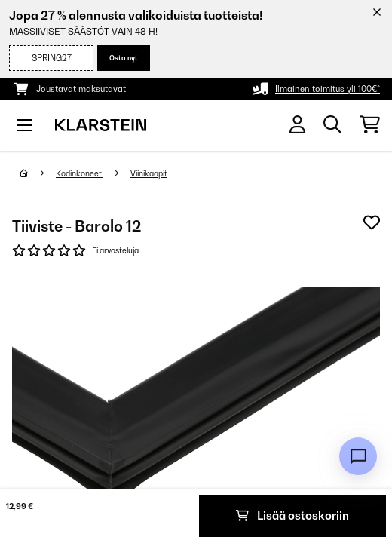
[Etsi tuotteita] (332, 125)
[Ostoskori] (370, 125)
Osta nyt (124, 58)
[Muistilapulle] (372, 222)
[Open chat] (358, 456)
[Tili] (297, 125)
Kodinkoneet (80, 173)
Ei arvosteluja (115, 250)
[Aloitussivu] (38, 173)
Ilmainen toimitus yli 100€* (328, 89)
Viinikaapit (149, 173)
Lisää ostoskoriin (292, 515)
